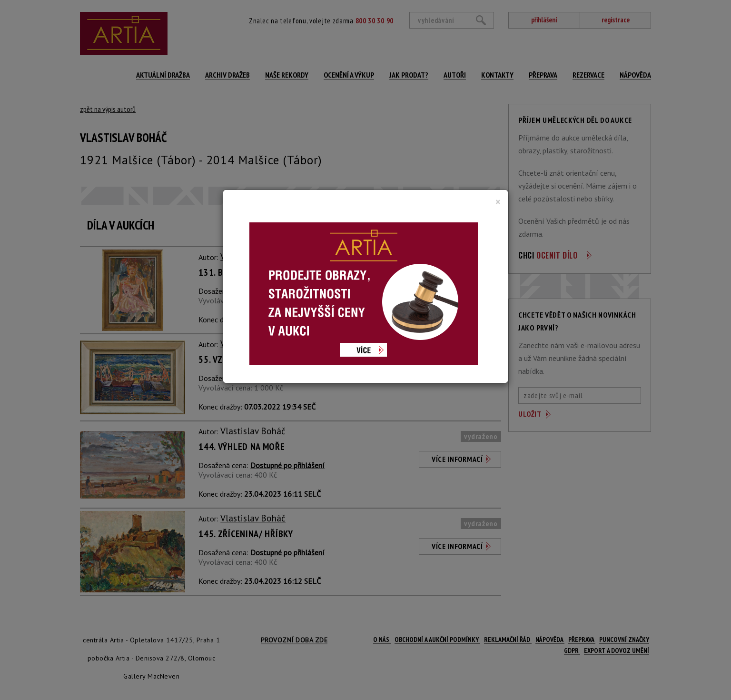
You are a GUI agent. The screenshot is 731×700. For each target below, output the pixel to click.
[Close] (498, 202)
